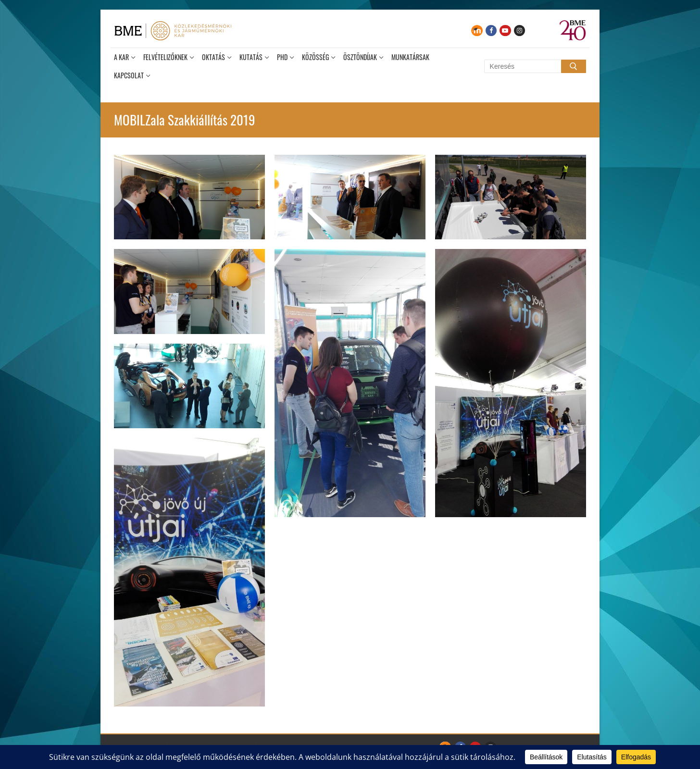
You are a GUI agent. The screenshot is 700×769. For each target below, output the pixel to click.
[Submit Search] (574, 66)
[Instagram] (519, 31)
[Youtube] (505, 31)
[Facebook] (491, 31)
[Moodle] (477, 31)
